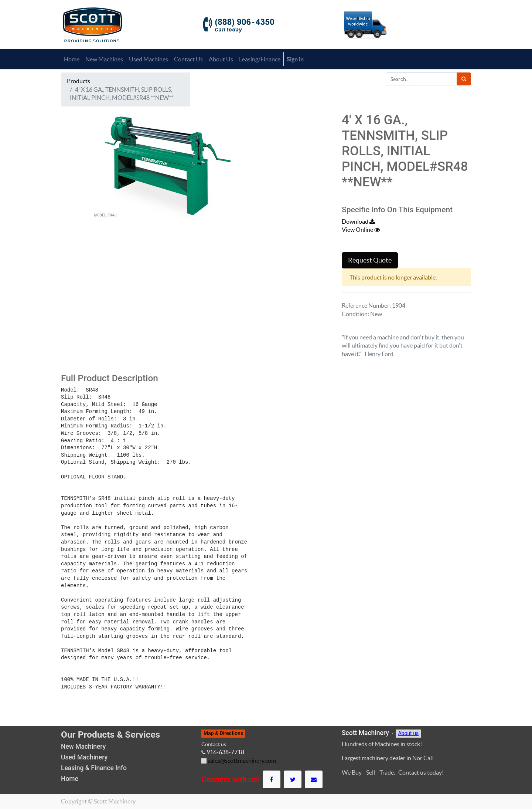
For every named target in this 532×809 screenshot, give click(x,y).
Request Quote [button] (370, 260)
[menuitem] (72, 59)
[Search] (464, 79)
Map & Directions (223, 733)
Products (79, 81)
